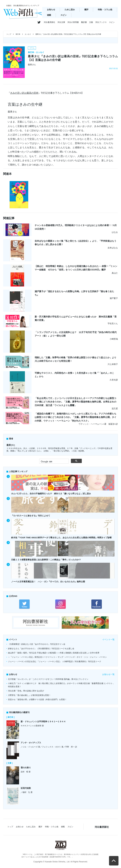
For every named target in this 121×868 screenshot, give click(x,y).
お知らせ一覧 (108, 674)
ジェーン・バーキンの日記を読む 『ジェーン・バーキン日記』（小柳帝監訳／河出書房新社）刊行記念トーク (55, 661)
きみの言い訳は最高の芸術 (24, 93)
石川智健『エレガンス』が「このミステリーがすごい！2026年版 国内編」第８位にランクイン (48, 679)
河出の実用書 (73, 22)
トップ (9, 34)
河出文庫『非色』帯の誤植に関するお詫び (26, 691)
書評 (86, 10)
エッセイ (28, 34)
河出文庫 (61, 22)
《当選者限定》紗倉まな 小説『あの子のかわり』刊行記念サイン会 (37, 644)
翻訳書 (84, 22)
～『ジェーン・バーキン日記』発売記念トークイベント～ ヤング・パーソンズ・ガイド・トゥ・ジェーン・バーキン (57, 657)
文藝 (91, 22)
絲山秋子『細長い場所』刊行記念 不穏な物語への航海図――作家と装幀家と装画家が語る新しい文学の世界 (54, 653)
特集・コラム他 (105, 10)
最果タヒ (11, 445)
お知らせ (51, 10)
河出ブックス (101, 22)
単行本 (18, 34)
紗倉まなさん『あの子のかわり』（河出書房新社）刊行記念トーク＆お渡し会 (41, 649)
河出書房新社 (49, 22)
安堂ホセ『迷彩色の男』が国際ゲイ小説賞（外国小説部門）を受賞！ (37, 700)
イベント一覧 (108, 639)
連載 (49, 15)
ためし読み (70, 10)
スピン (64, 15)
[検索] (54, 462)
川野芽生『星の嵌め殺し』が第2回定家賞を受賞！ (29, 695)
